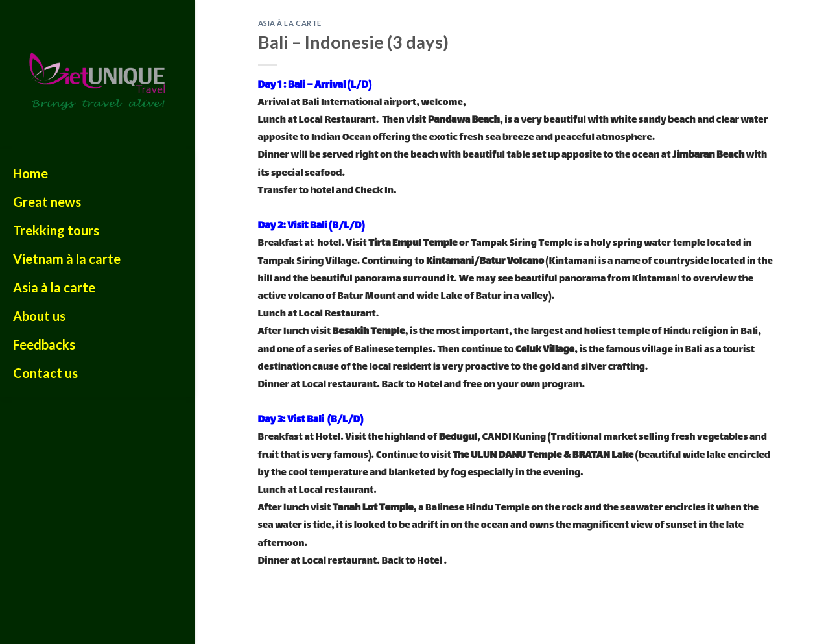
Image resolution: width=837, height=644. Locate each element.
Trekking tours (56, 230)
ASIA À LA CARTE (290, 23)
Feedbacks (44, 344)
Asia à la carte (54, 287)
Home (30, 173)
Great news (47, 202)
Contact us (45, 373)
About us (39, 316)
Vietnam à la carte (67, 259)
